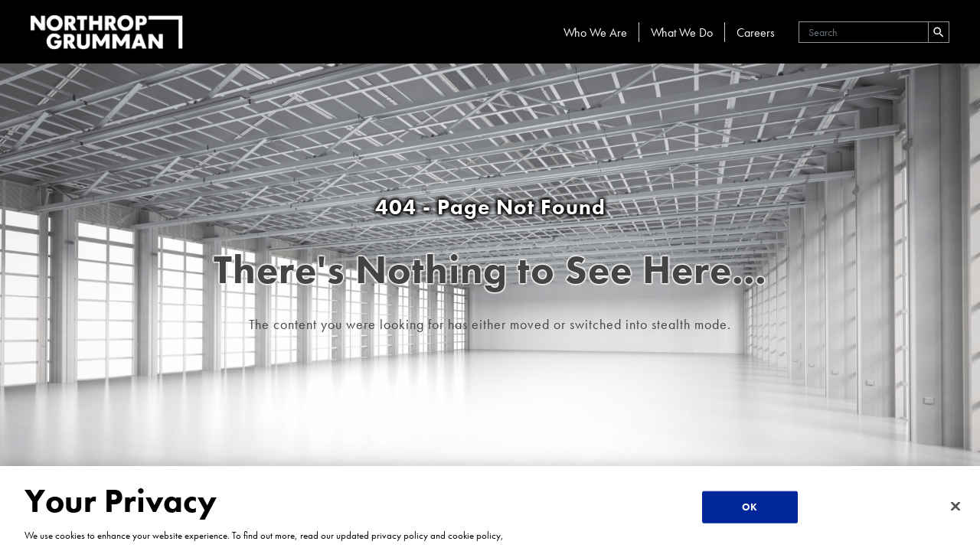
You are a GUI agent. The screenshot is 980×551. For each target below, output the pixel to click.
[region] (490, 509)
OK (750, 507)
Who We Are (595, 33)
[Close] (955, 507)
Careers (756, 33)
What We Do (682, 33)
